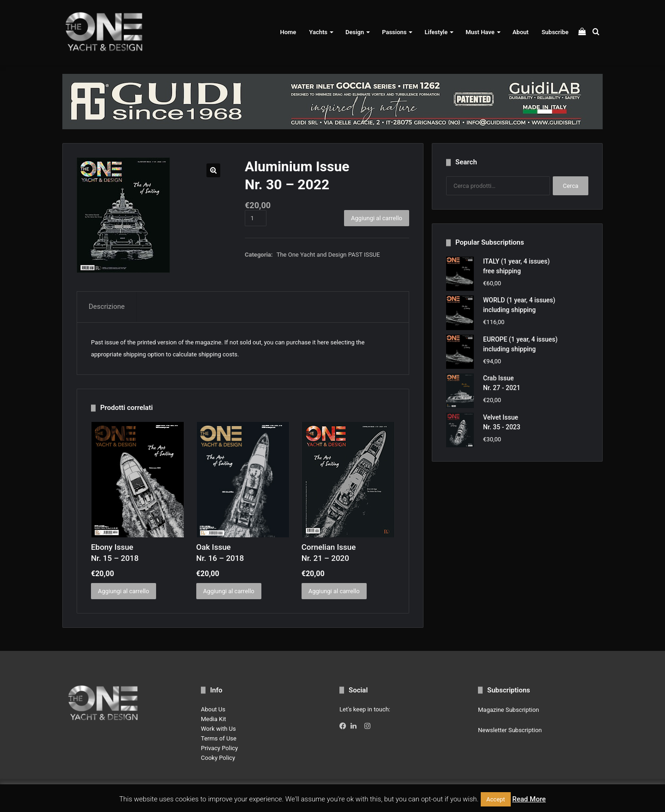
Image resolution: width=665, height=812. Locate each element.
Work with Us (218, 729)
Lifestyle (436, 32)
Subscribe (555, 32)
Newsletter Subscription (510, 730)
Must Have (480, 32)
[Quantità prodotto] (256, 218)
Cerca (571, 186)
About (521, 32)
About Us (213, 709)
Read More (529, 799)
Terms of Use (219, 738)
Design (355, 32)
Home (288, 32)
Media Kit (214, 719)
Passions (394, 32)
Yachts (318, 32)
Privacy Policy (219, 748)
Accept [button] (496, 799)
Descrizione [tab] (107, 307)
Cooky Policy (218, 758)
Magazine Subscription (508, 710)
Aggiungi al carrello (377, 218)
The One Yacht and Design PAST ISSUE (328, 255)
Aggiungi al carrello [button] (124, 591)
